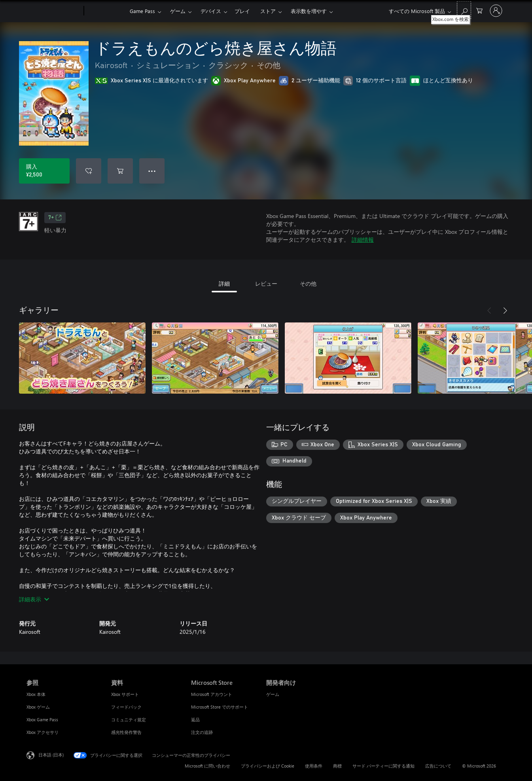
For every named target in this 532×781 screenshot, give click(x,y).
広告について (438, 766)
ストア (268, 11)
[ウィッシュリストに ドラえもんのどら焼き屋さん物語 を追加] (89, 171)
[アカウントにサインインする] (496, 11)
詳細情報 (363, 240)
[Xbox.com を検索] (464, 10)
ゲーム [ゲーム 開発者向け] (273, 694)
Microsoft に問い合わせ (207, 766)
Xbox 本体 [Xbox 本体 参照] (36, 694)
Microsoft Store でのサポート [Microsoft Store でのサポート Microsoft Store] (220, 707)
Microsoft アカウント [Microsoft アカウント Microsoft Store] (212, 694)
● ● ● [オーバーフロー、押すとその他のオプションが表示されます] (152, 171)
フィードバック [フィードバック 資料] (126, 707)
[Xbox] (106, 11)
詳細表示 (34, 599)
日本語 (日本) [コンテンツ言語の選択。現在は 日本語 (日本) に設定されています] (51, 755)
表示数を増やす (309, 11)
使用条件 (314, 766)
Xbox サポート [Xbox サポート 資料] (125, 694)
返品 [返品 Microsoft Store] (195, 719)
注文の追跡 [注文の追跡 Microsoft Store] (202, 732)
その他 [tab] (308, 283)
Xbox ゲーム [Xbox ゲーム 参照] (38, 707)
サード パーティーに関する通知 (383, 766)
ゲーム (178, 11)
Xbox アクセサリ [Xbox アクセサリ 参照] (43, 732)
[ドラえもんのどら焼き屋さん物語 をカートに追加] (120, 171)
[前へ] (489, 311)
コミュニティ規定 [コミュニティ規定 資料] (129, 719)
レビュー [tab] (266, 283)
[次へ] (505, 311)
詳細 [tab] (224, 283)
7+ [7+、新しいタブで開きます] (55, 218)
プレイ (242, 11)
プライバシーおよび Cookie (268, 766)
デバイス (211, 11)
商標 (337, 766)
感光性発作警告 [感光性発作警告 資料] (126, 732)
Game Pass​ (142, 11)
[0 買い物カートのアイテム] (479, 10)
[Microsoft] (54, 11)
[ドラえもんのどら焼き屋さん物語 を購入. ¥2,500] (44, 171)
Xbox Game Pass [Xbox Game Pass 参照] (42, 719)
